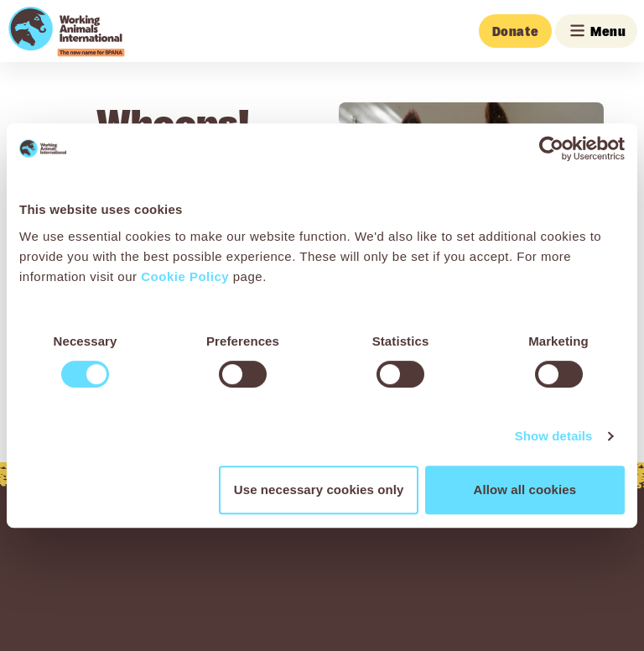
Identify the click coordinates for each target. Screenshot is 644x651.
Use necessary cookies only (319, 490)
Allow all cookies (525, 490)
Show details (554, 436)
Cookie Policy (185, 276)
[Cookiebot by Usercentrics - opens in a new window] (551, 148)
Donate (515, 31)
